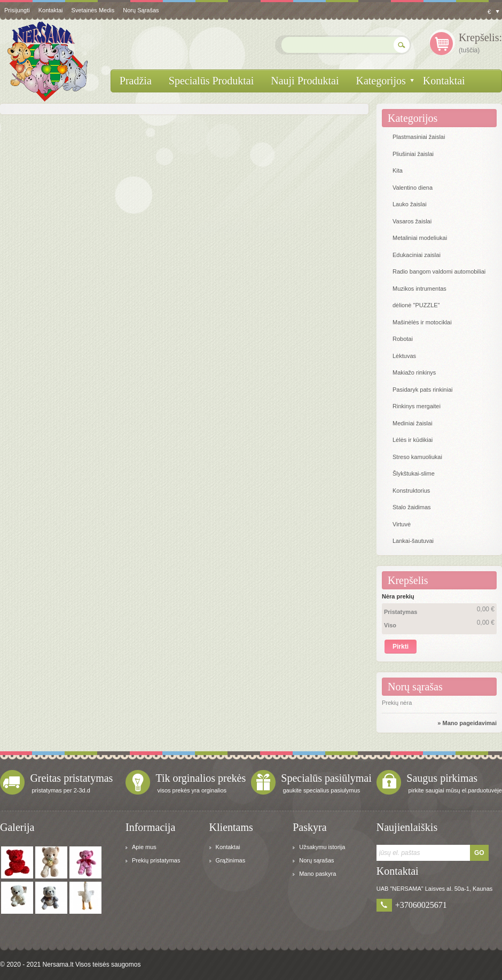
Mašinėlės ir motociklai (422, 322)
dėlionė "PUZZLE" (416, 305)
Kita (398, 170)
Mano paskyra (317, 874)
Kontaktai (228, 847)
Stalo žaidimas (412, 507)
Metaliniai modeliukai (420, 238)
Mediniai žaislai (413, 423)
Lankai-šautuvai (413, 541)
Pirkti (401, 647)
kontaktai (51, 10)
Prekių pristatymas (156, 860)
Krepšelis (408, 580)
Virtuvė (402, 524)
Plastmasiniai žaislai (419, 137)
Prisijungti (17, 10)
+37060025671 (421, 905)
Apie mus (144, 847)
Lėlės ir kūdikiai (413, 440)
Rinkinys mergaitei (417, 406)
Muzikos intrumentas (419, 289)
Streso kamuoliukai (417, 457)
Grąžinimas (231, 860)
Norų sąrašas (141, 10)
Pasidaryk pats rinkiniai (423, 390)
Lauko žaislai (410, 204)
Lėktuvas (404, 356)
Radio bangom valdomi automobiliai (439, 271)
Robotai (403, 339)
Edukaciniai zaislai (417, 255)
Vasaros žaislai (412, 221)
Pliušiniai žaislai (413, 154)
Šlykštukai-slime (414, 473)
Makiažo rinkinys (414, 372)
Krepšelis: (480, 37)
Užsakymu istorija (322, 847)
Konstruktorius (411, 491)
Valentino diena (413, 188)
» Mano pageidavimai (467, 723)
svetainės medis (93, 10)
